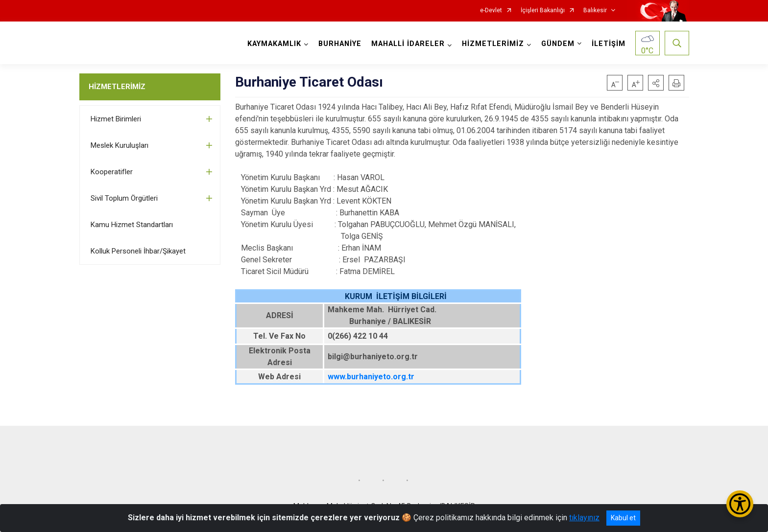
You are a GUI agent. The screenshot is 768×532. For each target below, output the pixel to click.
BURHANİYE (340, 44)
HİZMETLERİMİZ (117, 87)
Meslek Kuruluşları (120, 145)
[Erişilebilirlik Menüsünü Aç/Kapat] (740, 504)
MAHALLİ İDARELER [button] (408, 44)
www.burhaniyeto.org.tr (371, 377)
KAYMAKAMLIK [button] (274, 44)
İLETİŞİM (609, 44)
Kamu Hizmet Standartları (132, 225)
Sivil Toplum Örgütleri (124, 198)
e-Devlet (491, 11)
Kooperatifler (112, 172)
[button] (656, 83)
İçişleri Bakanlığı (543, 11)
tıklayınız (584, 518)
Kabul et (623, 518)
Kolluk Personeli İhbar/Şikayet (138, 251)
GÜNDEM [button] (558, 44)
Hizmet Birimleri (116, 119)
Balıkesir (595, 11)
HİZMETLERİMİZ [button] (493, 44)
